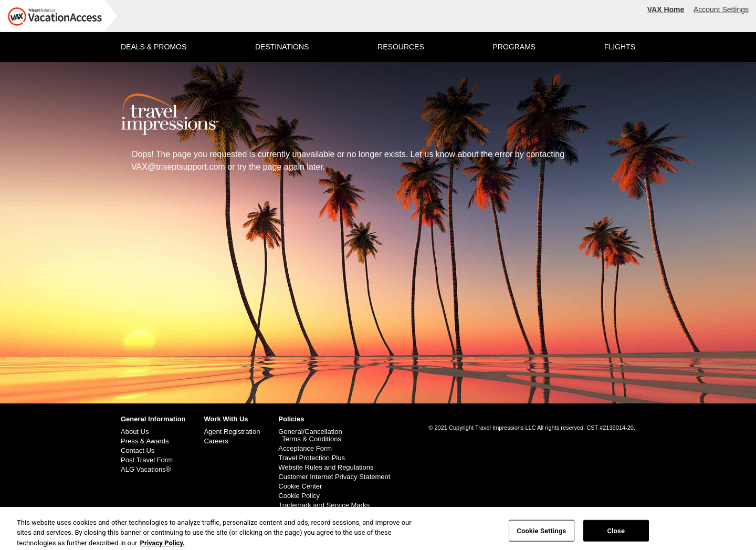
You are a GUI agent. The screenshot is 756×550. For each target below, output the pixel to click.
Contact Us (138, 451)
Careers (216, 441)
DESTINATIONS (282, 47)
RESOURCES (401, 47)
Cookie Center (300, 486)
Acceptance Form (305, 449)
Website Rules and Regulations (326, 468)
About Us (135, 432)
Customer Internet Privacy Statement (334, 477)
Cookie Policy (299, 496)
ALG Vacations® (146, 470)
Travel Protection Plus (312, 458)
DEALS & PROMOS (154, 47)
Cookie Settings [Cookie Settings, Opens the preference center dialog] (541, 533)
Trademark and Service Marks (324, 505)
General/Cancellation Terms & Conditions (310, 435)
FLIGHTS (620, 47)
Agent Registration (232, 432)
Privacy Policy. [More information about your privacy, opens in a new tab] (162, 546)
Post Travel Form (147, 460)
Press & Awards (145, 441)
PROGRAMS (514, 47)
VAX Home (666, 9)
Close (616, 533)
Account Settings (721, 9)
